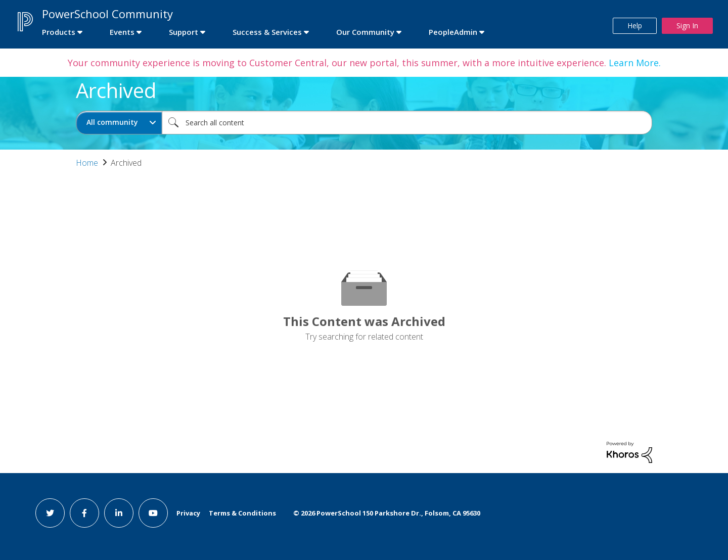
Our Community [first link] (365, 32)
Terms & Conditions (242, 513)
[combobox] (407, 123)
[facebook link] (84, 513)
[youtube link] (153, 513)
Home (87, 163)
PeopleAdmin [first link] (453, 32)
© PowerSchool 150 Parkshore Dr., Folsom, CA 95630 (387, 513)
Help (635, 26)
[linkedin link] (119, 513)
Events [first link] (122, 32)
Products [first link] (59, 32)
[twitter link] (50, 513)
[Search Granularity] (119, 123)
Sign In (687, 26)
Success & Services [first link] (267, 32)
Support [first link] (184, 32)
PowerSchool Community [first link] (107, 14)
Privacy (188, 513)
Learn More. (633, 63)
